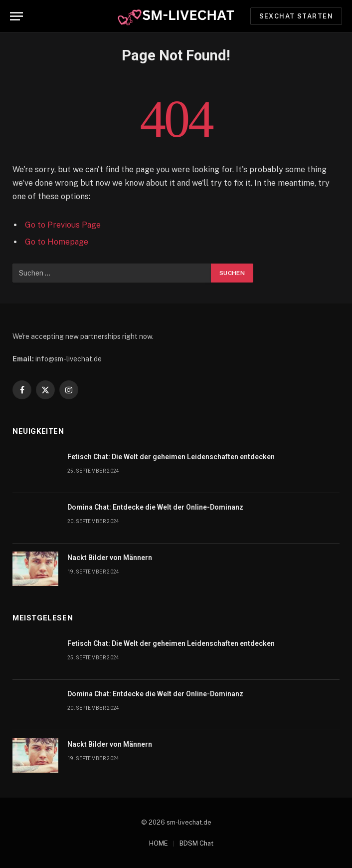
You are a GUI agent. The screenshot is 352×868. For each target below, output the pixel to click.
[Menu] (16, 16)
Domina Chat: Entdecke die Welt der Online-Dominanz (155, 507)
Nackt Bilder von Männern (110, 558)
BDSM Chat (196, 843)
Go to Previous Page (63, 225)
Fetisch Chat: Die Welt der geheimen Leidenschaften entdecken (171, 457)
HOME (159, 843)
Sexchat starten (296, 16)
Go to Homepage (57, 242)
